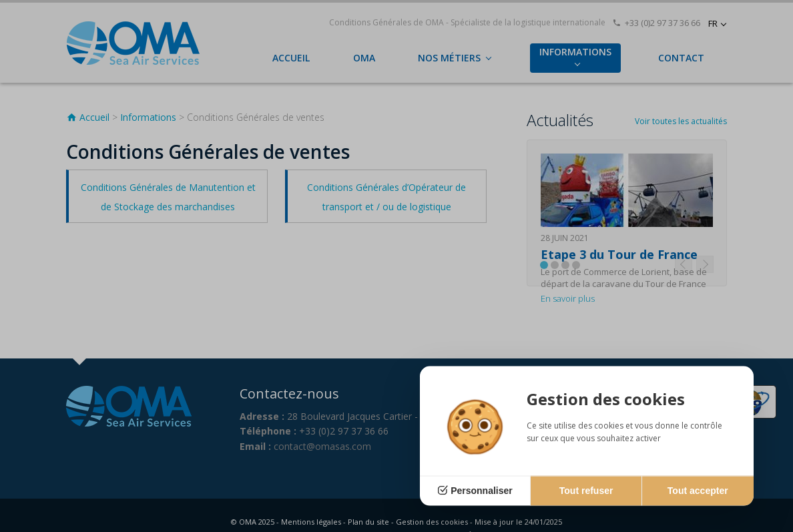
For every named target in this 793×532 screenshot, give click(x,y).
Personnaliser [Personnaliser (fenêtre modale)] (482, 491)
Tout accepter (698, 491)
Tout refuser (586, 491)
